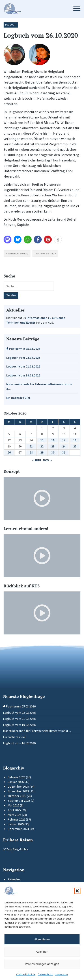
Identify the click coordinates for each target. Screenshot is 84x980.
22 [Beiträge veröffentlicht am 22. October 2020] (42, 446)
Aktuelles (14, 879)
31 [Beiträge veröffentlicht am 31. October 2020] (64, 452)
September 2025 (19, 801)
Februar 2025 (17, 819)
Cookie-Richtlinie (26, 974)
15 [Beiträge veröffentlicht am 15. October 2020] (42, 440)
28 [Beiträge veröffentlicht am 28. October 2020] (31, 452)
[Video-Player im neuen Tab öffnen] (42, 498)
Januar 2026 (16, 782)
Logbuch (11, 25)
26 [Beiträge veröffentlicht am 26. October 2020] (9, 452)
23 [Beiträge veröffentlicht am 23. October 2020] (53, 446)
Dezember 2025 (18, 787)
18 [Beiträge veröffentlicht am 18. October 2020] (75, 440)
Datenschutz (45, 974)
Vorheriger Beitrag (18, 253)
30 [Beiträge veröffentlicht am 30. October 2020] (53, 452)
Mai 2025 (14, 805)
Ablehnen (42, 952)
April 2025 (14, 810)
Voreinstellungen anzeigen (42, 964)
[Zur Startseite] (34, 9)
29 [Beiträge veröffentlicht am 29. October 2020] (42, 452)
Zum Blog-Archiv (16, 849)
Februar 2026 (17, 777)
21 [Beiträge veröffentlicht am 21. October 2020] (31, 446)
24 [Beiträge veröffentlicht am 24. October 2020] (64, 446)
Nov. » (47, 460)
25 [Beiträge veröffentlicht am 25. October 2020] (75, 446)
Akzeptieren (42, 939)
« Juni (37, 460)
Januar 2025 (16, 824)
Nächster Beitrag (45, 253)
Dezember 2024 (18, 829)
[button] (77, 891)
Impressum (61, 974)
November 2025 (18, 791)
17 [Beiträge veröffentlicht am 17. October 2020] (64, 440)
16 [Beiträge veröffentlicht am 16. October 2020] (53, 440)
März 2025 (15, 815)
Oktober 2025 (17, 796)
